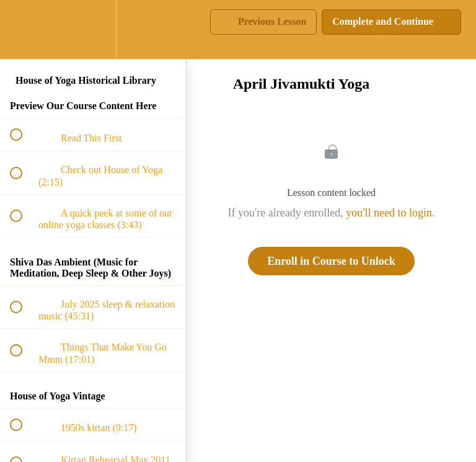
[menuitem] (93, 29)
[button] (23, 29)
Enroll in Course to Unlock (331, 261)
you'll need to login (389, 213)
